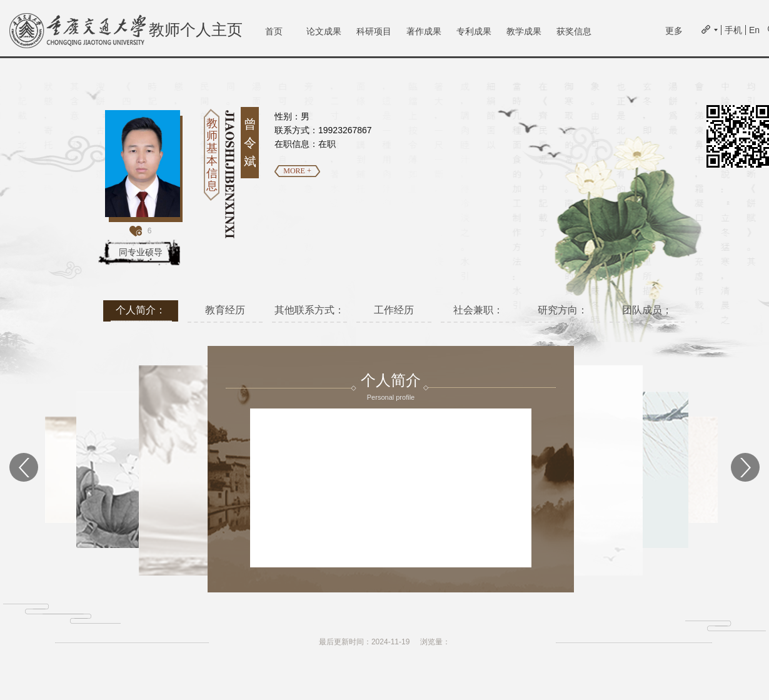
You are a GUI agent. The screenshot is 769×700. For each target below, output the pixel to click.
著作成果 (424, 31)
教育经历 (225, 310)
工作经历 (394, 310)
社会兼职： (478, 310)
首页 (274, 31)
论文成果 (324, 31)
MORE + (297, 171)
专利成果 (474, 31)
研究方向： (563, 310)
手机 (733, 30)
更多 (674, 31)
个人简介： (141, 310)
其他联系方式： (309, 310)
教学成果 (524, 31)
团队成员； (647, 310)
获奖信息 (574, 31)
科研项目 (374, 31)
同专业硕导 (141, 252)
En (754, 30)
